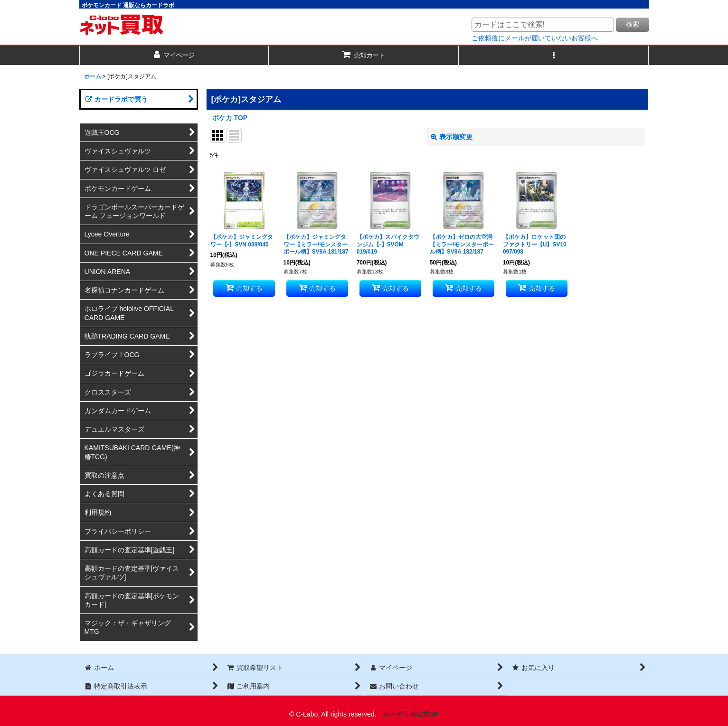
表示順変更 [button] (452, 137)
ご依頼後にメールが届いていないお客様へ (535, 38)
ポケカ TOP (230, 118)
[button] (554, 55)
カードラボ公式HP (411, 714)
